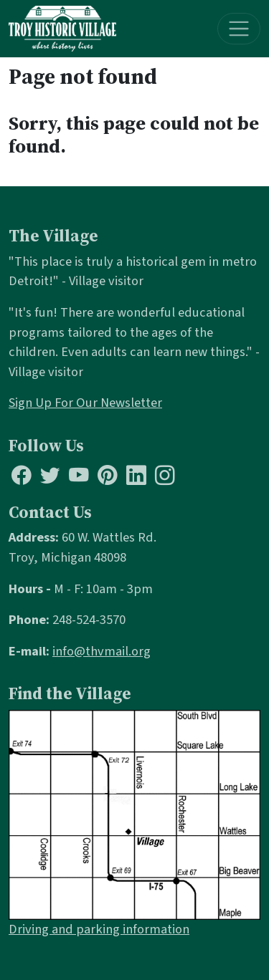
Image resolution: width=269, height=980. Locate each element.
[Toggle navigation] (239, 29)
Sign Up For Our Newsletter (85, 403)
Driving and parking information (99, 929)
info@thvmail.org (102, 651)
